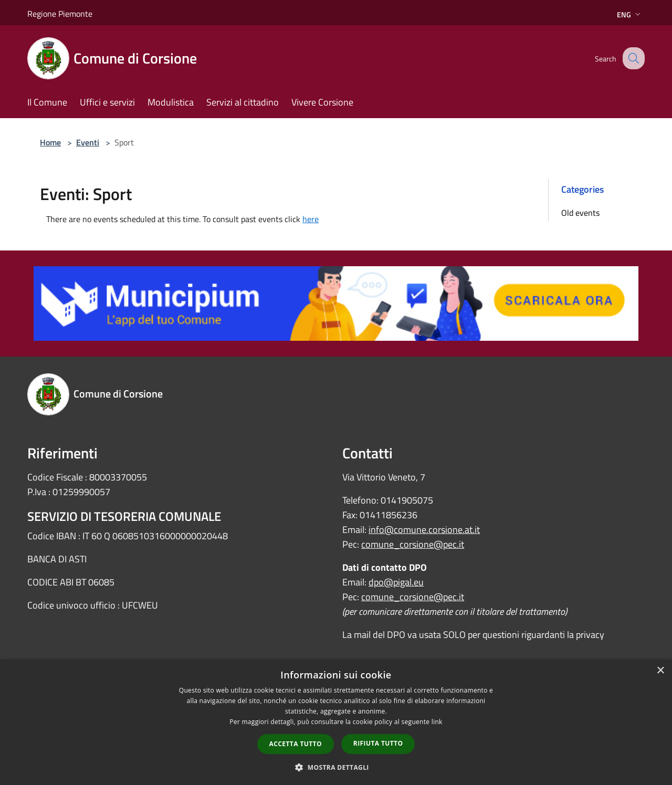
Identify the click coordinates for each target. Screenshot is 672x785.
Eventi (88, 142)
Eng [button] (630, 14)
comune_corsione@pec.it (413, 544)
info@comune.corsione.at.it (424, 530)
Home (50, 142)
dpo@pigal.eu (396, 582)
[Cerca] (632, 58)
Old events (580, 213)
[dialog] (336, 722)
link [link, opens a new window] (437, 722)
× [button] (660, 671)
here (311, 219)
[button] (336, 767)
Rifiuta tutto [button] (378, 743)
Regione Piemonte (60, 14)
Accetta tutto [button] (296, 744)
